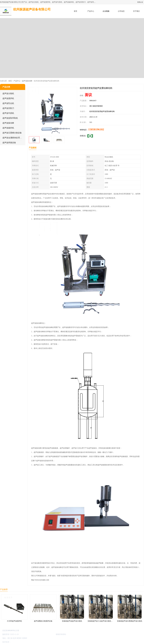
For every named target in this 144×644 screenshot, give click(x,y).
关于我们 (136, 11)
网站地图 (39, 642)
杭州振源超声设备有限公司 (45, 634)
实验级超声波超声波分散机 (72, 621)
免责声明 (23, 642)
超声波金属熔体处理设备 (13, 138)
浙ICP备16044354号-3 (27, 634)
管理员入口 (31, 642)
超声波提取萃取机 (10, 118)
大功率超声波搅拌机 (14, 621)
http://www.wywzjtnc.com (40, 580)
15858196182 (96, 129)
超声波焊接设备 (9, 143)
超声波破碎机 (8, 128)
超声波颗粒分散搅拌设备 (43, 621)
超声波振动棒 (27, 81)
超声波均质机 (8, 113)
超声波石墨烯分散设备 (12, 133)
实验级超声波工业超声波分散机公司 (101, 621)
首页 (75, 11)
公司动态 (121, 11)
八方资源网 (15, 642)
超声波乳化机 (8, 103)
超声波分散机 (8, 93)
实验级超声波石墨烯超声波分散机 (130, 621)
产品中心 (91, 11)
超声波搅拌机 (8, 98)
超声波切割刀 (8, 108)
